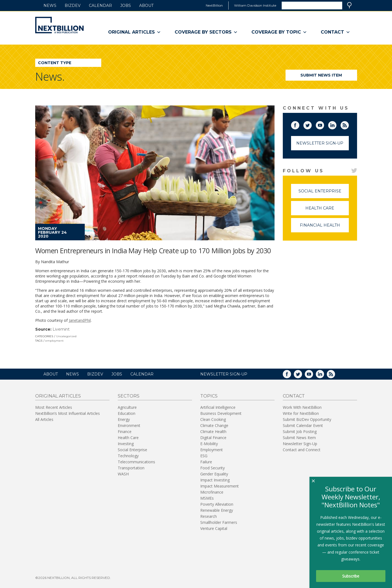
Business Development (221, 413)
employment (54, 341)
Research (209, 516)
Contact (335, 32)
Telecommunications (136, 462)
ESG (204, 456)
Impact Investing (215, 480)
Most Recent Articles (54, 407)
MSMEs (207, 498)
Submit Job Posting (300, 432)
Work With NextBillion (302, 407)
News (50, 6)
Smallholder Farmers (219, 522)
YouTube (324, 124)
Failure (206, 462)
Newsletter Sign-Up (320, 143)
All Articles (44, 419)
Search (349, 5)
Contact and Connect (302, 450)
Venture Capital (214, 528)
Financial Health (324, 228)
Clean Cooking (213, 419)
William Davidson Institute (255, 5)
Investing (126, 444)
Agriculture (127, 407)
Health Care (327, 210)
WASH (123, 474)
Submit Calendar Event (303, 425)
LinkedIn (336, 124)
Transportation (131, 468)
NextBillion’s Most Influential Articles (68, 413)
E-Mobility (209, 444)
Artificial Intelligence (218, 407)
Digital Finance (213, 438)
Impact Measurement (220, 486)
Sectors (129, 396)
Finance (125, 432)
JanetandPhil (80, 320)
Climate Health (213, 432)
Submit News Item (321, 75)
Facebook (299, 124)
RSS (349, 124)
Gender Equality (214, 474)
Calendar (100, 6)
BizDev (73, 6)
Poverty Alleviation (217, 504)
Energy (124, 419)
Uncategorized (66, 336)
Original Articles (135, 32)
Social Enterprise (324, 193)
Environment (129, 425)
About (146, 6)
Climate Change (214, 425)
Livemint (61, 329)
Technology (128, 456)
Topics (209, 396)
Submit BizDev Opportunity (307, 419)
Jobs (126, 6)
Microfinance (212, 492)
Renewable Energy (217, 510)
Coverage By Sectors (206, 32)
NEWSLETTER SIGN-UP (224, 374)
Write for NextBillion (301, 413)
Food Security (213, 468)
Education (127, 413)
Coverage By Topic (279, 32)
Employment (212, 450)
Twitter (311, 124)
